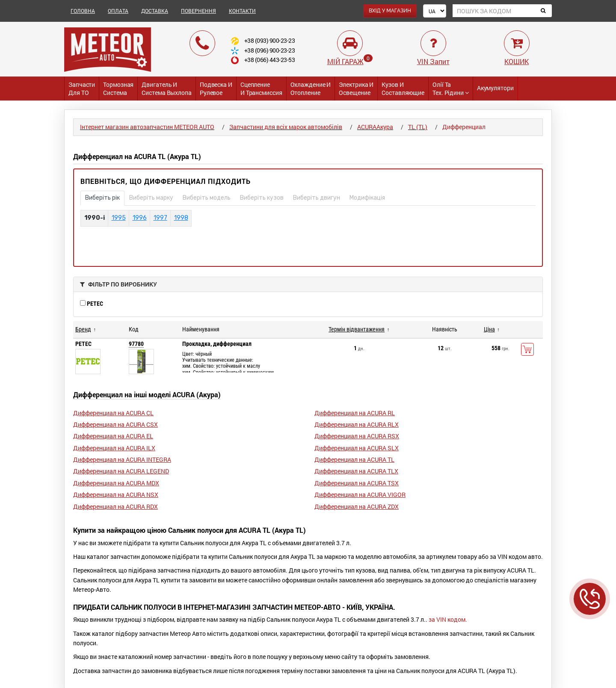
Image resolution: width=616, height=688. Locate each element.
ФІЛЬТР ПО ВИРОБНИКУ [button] (118, 284)
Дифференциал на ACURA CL (113, 413)
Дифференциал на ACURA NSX (116, 495)
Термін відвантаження (357, 329)
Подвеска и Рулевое (216, 89)
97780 (136, 344)
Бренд (83, 329)
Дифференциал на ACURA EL (113, 436)
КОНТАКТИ (242, 11)
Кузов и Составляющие (403, 89)
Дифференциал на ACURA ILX (114, 448)
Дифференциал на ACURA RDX (115, 506)
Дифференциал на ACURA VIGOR (360, 495)
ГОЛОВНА (83, 11)
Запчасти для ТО (82, 89)
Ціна (489, 329)
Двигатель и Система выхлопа (167, 89)
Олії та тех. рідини (451, 89)
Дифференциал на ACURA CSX (115, 424)
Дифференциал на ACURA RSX (357, 436)
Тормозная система (118, 89)
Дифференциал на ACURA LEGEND (121, 471)
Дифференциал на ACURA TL (354, 459)
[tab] (308, 284)
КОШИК (517, 61)
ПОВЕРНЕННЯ (198, 11)
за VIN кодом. (448, 619)
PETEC (92, 304)
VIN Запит (433, 61)
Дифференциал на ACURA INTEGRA (122, 459)
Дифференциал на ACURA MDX (116, 483)
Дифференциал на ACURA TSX (357, 483)
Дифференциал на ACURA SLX (357, 448)
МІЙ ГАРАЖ (345, 61)
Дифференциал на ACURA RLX (357, 424)
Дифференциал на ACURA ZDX (357, 506)
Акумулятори (495, 88)
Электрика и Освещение (356, 89)
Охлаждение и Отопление (311, 89)
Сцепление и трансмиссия (261, 89)
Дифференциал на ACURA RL (355, 413)
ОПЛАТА (118, 11)
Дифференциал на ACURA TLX (356, 471)
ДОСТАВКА (155, 11)
